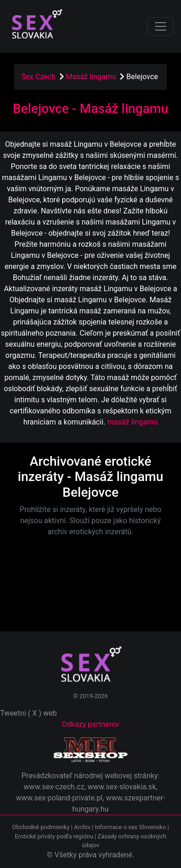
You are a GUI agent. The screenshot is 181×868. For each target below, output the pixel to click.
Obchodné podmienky (42, 827)
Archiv (82, 827)
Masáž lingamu (92, 77)
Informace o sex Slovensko (130, 827)
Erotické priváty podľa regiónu (54, 836)
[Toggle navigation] (161, 26)
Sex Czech (39, 77)
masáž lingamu (133, 422)
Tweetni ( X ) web (29, 713)
